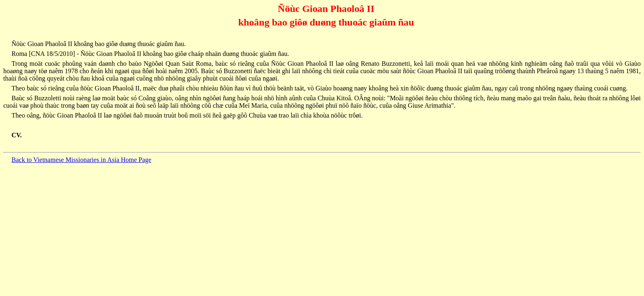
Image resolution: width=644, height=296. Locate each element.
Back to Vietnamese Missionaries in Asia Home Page (81, 160)
